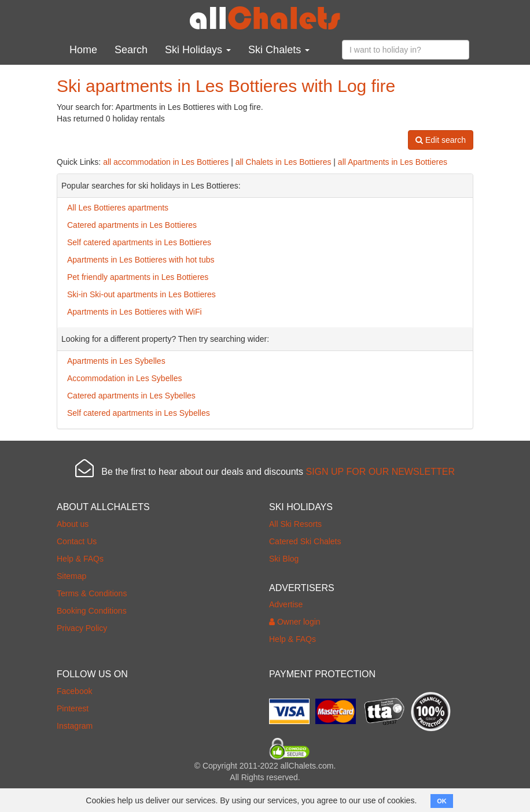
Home (83, 50)
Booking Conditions (92, 611)
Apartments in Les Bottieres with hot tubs (141, 260)
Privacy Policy (82, 628)
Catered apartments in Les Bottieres (132, 225)
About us (73, 524)
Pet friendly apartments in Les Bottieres (138, 277)
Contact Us (77, 541)
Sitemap (71, 576)
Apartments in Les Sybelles (116, 361)
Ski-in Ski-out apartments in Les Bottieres (141, 294)
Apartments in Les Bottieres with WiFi (135, 312)
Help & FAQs (80, 559)
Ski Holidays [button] (198, 50)
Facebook (74, 691)
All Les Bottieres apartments (118, 208)
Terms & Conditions (92, 593)
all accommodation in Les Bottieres (166, 162)
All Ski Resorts (295, 524)
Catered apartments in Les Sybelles (131, 396)
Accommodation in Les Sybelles (124, 378)
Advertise (286, 604)
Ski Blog (284, 559)
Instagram (75, 726)
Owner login (295, 622)
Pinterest (73, 708)
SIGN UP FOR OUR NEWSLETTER (380, 472)
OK (442, 801)
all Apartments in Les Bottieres (393, 162)
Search (131, 50)
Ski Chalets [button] (279, 50)
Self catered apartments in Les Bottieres (139, 242)
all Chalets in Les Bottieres (284, 162)
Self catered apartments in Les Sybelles (139, 413)
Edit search (441, 140)
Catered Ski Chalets (305, 541)
